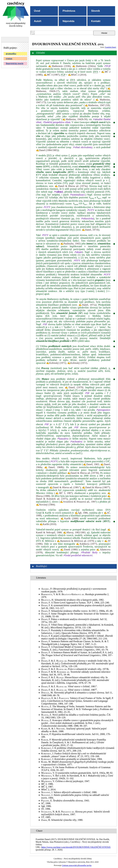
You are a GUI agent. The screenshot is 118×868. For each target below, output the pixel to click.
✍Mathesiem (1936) (59, 66)
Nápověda (68, 21)
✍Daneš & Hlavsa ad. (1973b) (83, 473)
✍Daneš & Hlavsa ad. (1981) (65, 487)
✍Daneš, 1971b (90, 230)
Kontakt (96, 21)
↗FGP (107, 66)
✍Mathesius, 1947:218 (97, 105)
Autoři (38, 21)
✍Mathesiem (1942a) (84, 66)
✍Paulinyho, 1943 (70, 244)
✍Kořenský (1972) (77, 363)
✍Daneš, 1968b (54, 467)
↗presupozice (103, 410)
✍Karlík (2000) (70, 518)
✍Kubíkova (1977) (86, 544)
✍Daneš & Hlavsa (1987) (96, 487)
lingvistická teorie (15, 63)
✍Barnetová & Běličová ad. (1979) (75, 541)
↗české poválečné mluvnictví (78, 555)
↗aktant (78, 252)
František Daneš (111, 47)
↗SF (45, 324)
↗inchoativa (76, 442)
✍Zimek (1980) (69, 550)
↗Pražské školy (89, 552)
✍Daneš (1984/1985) (47, 150)
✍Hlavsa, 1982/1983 (74, 532)
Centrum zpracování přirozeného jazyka (77, 865)
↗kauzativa (63, 439)
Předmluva (69, 11)
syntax (9, 58)
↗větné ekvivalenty (82, 147)
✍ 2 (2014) (77, 75)
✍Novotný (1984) (46, 505)
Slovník (96, 11)
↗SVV (45, 235)
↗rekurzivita (87, 218)
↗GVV (47, 207)
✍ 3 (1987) (52, 75)
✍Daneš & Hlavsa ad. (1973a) (71, 186)
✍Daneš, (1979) (74, 387)
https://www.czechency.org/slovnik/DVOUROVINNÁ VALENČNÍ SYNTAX (76, 847)
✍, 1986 (81, 513)
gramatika (11, 54)
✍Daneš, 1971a (87, 305)
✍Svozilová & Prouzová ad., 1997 (78, 502)
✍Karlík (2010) (48, 524)
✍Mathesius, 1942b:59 (74, 119)
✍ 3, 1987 (63, 493)
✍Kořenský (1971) (56, 363)
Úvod (37, 11)
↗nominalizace (77, 195)
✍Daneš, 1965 (91, 464)
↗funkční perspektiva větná (56, 122)
